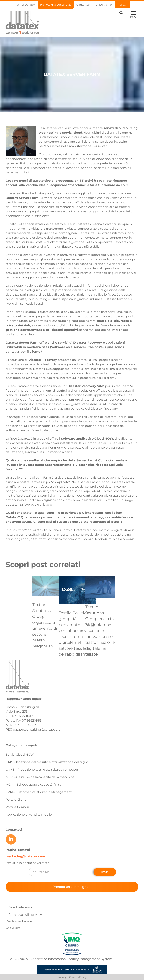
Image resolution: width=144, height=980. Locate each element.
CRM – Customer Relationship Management (39, 792)
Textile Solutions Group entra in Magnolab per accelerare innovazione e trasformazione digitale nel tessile (100, 630)
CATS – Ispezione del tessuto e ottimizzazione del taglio (47, 762)
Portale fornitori (17, 807)
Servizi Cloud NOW (20, 755)
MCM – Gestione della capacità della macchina (40, 777)
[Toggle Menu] (133, 13)
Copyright (13, 928)
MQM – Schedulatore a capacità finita (33, 785)
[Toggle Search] (121, 13)
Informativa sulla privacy (24, 915)
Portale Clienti (16, 800)
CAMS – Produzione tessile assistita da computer (42, 770)
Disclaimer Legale (19, 921)
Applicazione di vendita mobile (29, 815)
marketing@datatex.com (25, 856)
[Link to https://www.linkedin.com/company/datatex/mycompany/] (11, 839)
